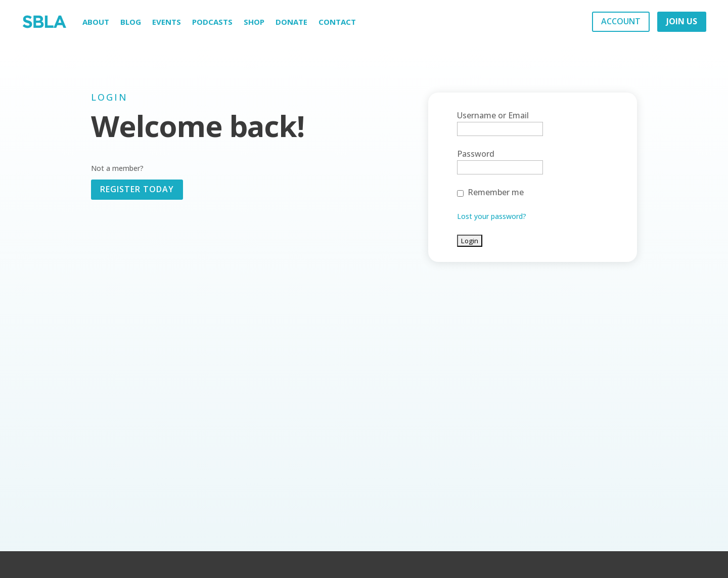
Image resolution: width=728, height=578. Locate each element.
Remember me (496, 192)
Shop (254, 22)
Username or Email (493, 115)
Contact (337, 22)
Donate (291, 22)
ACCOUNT (621, 21)
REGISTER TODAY (137, 189)
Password (476, 154)
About (96, 22)
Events (167, 22)
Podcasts (212, 22)
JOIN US (682, 21)
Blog (131, 22)
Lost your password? (492, 216)
